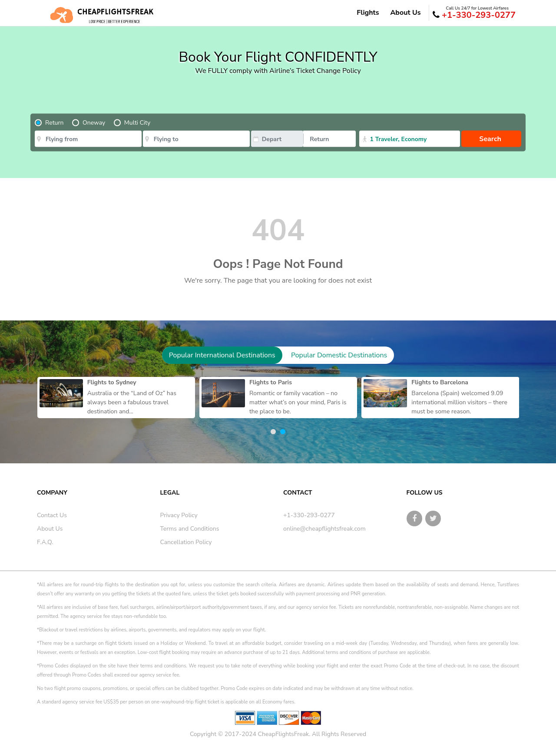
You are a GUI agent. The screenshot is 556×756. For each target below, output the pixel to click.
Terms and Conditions (190, 529)
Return (54, 123)
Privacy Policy (179, 515)
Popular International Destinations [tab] (222, 355)
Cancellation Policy (186, 542)
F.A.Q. (45, 542)
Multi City (137, 123)
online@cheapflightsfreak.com (324, 529)
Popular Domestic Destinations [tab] (339, 355)
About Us (405, 13)
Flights (368, 13)
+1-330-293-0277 (474, 13)
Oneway (94, 123)
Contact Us (52, 515)
